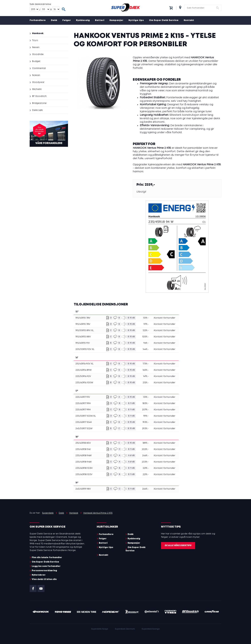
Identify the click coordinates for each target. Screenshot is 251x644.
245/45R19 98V (83, 489)
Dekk (54, 20)
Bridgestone (39, 103)
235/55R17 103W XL (86, 416)
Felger (67, 20)
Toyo (35, 40)
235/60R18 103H (84, 468)
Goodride (38, 54)
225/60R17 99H (83, 403)
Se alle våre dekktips (178, 545)
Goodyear (38, 82)
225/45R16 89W (83, 370)
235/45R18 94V (83, 449)
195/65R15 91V (83, 343)
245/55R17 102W (84, 429)
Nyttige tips (136, 20)
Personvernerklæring (44, 571)
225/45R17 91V (83, 397)
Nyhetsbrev (39, 575)
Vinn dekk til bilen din (44, 579)
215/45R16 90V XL (84, 364)
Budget (36, 61)
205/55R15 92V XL (85, 349)
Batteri (100, 20)
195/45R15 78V (83, 318)
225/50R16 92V (83, 376)
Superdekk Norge (100, 629)
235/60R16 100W (84, 383)
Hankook (38, 33)
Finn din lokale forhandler (47, 558)
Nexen (36, 47)
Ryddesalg (83, 20)
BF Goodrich (39, 96)
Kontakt (189, 20)
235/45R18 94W (83, 456)
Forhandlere (38, 20)
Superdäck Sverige (151, 629)
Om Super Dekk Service (164, 20)
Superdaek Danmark (125, 629)
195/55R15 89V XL (85, 330)
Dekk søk (37, 110)
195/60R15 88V (83, 337)
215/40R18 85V (83, 443)
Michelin (37, 89)
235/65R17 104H (84, 422)
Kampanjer (116, 20)
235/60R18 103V (84, 474)
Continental (39, 68)
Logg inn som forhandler (46, 566)
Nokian (36, 75)
